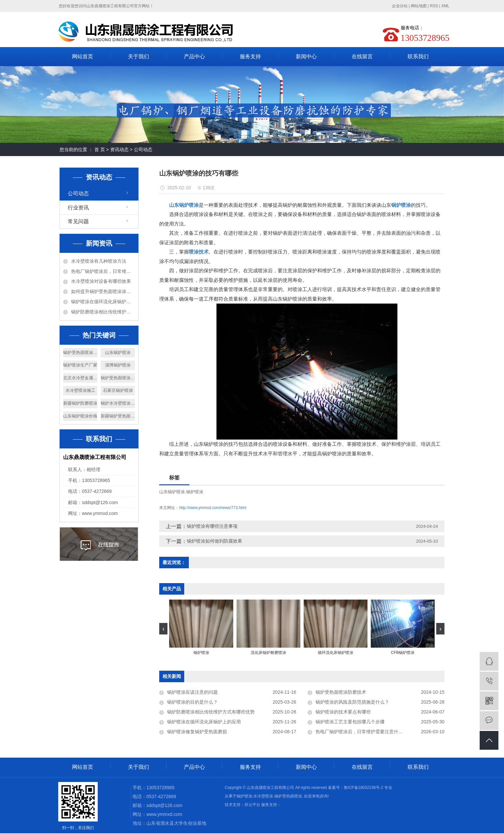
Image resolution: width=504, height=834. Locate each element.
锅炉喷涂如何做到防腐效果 (214, 541)
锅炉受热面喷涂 (288, 796)
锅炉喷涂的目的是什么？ (192, 702)
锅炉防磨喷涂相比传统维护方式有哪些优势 (103, 312)
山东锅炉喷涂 (118, 352)
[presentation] (163, 629)
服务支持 (250, 56)
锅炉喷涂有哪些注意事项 (212, 526)
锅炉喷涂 (195, 492)
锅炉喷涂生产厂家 (80, 365)
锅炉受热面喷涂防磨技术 (341, 692)
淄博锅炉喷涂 (118, 365)
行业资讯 (78, 208)
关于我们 (139, 56)
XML (445, 6)
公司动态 (143, 149)
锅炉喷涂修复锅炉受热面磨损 (197, 732)
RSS (434, 6)
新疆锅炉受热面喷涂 (118, 416)
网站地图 (419, 6)
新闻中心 (306, 56)
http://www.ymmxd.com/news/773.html (213, 508)
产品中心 (194, 56)
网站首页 (83, 56)
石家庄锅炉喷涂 (118, 390)
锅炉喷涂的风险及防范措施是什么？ (352, 702)
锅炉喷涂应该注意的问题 (192, 692)
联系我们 (418, 56)
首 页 (100, 149)
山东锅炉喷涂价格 (80, 416)
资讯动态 (119, 149)
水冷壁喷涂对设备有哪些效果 (101, 281)
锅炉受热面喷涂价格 (80, 352)
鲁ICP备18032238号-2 (364, 788)
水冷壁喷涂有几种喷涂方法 (99, 261)
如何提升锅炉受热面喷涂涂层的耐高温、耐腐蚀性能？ (103, 291)
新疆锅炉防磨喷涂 (80, 403)
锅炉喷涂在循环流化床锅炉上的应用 (103, 302)
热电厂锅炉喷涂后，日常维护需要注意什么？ (103, 271)
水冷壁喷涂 (263, 796)
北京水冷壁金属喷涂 (80, 378)
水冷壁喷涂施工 (80, 390)
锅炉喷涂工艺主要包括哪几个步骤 (350, 722)
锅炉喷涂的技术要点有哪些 (343, 712)
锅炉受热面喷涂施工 (118, 378)
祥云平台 (252, 805)
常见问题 (78, 221)
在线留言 (362, 56)
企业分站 (400, 6)
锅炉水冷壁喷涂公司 (118, 403)
